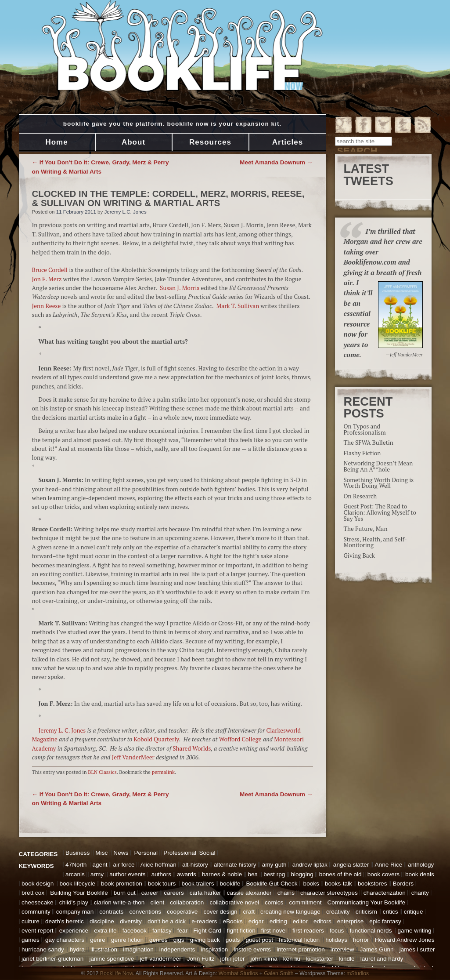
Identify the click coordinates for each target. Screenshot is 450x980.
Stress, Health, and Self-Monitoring (375, 542)
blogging (302, 874)
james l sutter (417, 949)
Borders (403, 884)
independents (177, 949)
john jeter (233, 959)
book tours (162, 884)
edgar (256, 921)
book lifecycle (77, 884)
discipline (102, 921)
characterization (385, 893)
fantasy (162, 931)
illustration (104, 949)
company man (75, 912)
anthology (421, 865)
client (157, 902)
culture (31, 921)
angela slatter (351, 865)
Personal (146, 853)
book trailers (198, 884)
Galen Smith (279, 973)
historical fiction (299, 940)
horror (361, 940)
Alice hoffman (158, 865)
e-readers (204, 921)
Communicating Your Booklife (367, 902)
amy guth (274, 865)
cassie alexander (249, 893)
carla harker (205, 893)
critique (414, 912)
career (150, 893)
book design (38, 884)
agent (100, 865)
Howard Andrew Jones (404, 940)
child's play (74, 902)
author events (127, 874)
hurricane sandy (43, 949)
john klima (264, 959)
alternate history (235, 865)
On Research (360, 496)
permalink (163, 772)
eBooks (232, 921)
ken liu (292, 959)
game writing (415, 931)
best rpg (274, 874)
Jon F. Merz (47, 279)
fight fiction (241, 931)
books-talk (338, 884)
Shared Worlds (192, 748)
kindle (347, 959)
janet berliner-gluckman (52, 959)
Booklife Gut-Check (272, 884)
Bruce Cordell (50, 270)
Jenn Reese (47, 306)
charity (420, 893)
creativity (338, 912)
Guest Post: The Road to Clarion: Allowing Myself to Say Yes (380, 512)
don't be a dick (167, 921)
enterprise (350, 921)
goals (233, 940)
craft (249, 912)
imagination (138, 949)
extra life (105, 931)
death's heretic (65, 921)
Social (207, 853)
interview (342, 949)
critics (391, 912)
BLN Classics (102, 772)
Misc (101, 853)
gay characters (65, 940)
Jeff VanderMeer (134, 757)
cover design (220, 912)
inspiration (214, 949)
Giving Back (360, 555)
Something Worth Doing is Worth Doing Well (379, 483)
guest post (259, 940)
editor (300, 921)
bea (253, 874)
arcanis (75, 874)
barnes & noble (222, 874)
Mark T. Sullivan (238, 306)
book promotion (122, 884)
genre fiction (127, 940)
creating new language (290, 912)
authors (161, 874)
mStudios (358, 973)
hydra (77, 949)
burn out (125, 893)
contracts (111, 912)
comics (274, 902)
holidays (336, 940)
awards (187, 874)
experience (74, 931)
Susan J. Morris (180, 288)
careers (174, 893)
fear (182, 931)
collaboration (187, 902)
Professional (180, 853)
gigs (179, 940)
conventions (145, 912)
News (121, 853)
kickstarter (320, 959)
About (133, 142)
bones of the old (340, 874)
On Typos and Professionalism (365, 429)
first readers (308, 931)
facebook (135, 931)
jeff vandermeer (161, 959)
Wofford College (240, 739)
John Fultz (201, 959)
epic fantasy (385, 921)
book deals (420, 874)
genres (158, 940)
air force (124, 865)
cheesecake (38, 902)
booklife (230, 884)
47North (76, 865)
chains (286, 893)
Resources (210, 142)
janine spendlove (112, 959)
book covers (383, 874)
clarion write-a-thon (119, 902)
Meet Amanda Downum (276, 162)
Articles (288, 142)
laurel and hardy (382, 959)
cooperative (182, 912)
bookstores (373, 884)
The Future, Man (366, 529)
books (311, 884)
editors (322, 921)
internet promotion (301, 949)
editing (278, 921)
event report (38, 931)
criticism (366, 912)
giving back (205, 940)
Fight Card (207, 931)
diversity (131, 921)
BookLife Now (117, 973)
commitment (305, 902)
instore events (253, 949)
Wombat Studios (238, 973)
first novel (274, 931)
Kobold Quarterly (157, 739)
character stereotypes (329, 893)
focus (337, 931)
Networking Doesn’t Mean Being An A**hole (378, 466)
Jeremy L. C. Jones (63, 730)
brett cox (33, 893)
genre (98, 940)
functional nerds (371, 931)
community (36, 912)
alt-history (195, 865)
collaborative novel (234, 902)
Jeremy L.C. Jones (126, 212)
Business (77, 853)
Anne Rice (389, 865)
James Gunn (377, 949)
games (31, 940)
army (97, 874)
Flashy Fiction (362, 453)
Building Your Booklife (79, 893)
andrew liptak (310, 865)
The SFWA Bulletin (369, 443)
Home (56, 142)
